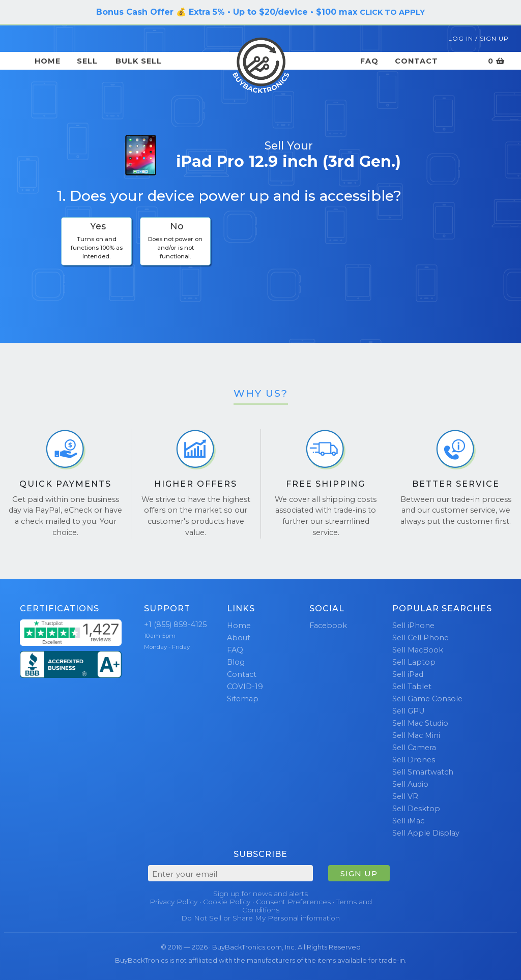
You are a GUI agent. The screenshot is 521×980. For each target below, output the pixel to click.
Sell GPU (408, 711)
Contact (416, 61)
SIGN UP (359, 873)
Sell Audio (410, 784)
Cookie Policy (227, 902)
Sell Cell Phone (421, 638)
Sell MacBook (418, 650)
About (239, 638)
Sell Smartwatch (423, 772)
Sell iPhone (413, 626)
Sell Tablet (412, 687)
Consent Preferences (293, 902)
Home (48, 61)
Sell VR (405, 796)
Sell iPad (408, 674)
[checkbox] (96, 241)
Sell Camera (414, 748)
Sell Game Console (427, 699)
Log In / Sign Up (479, 38)
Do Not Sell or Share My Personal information (260, 918)
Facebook (328, 626)
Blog (236, 662)
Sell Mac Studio (420, 723)
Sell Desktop (416, 809)
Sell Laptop (414, 662)
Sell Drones (414, 760)
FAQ (369, 61)
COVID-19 (245, 687)
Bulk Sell (139, 61)
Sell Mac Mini (416, 735)
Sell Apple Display (426, 833)
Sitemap (243, 699)
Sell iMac (408, 821)
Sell (87, 61)
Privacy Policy (173, 902)
